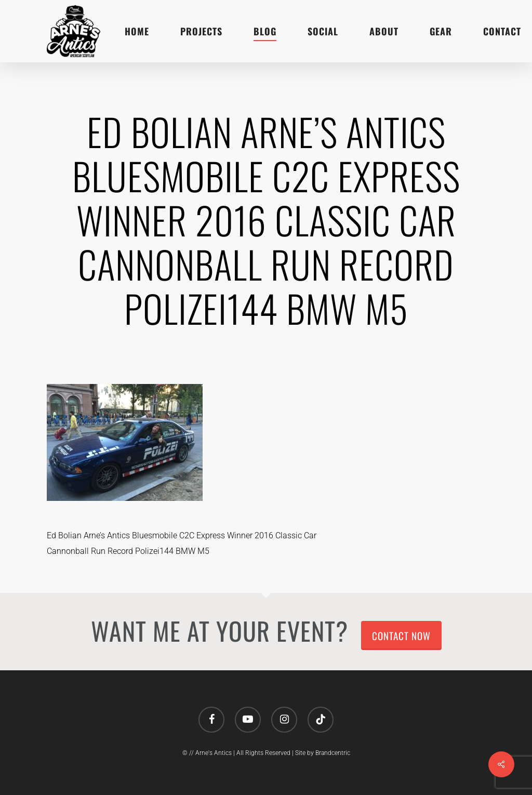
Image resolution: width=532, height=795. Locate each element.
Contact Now (401, 635)
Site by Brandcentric (323, 753)
